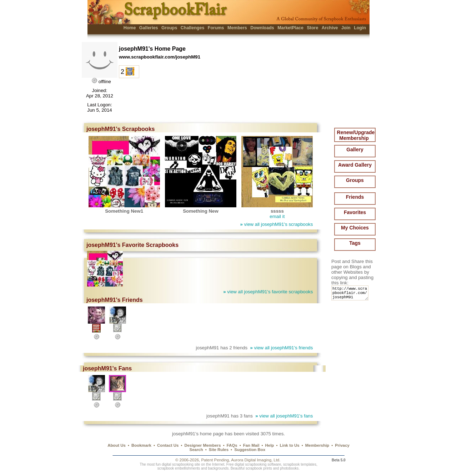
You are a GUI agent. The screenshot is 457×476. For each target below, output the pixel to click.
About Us (117, 445)
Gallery (355, 150)
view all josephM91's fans (284, 416)
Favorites (355, 212)
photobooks (289, 468)
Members (237, 28)
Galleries (149, 28)
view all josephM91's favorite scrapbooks (268, 292)
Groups (169, 28)
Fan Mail (251, 445)
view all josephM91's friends (281, 348)
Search (196, 450)
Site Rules (219, 450)
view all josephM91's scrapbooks (276, 224)
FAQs (232, 445)
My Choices (355, 228)
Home (130, 28)
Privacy (342, 445)
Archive (330, 28)
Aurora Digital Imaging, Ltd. (256, 460)
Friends (355, 197)
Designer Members (202, 445)
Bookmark (141, 445)
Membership (317, 445)
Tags (355, 243)
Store (312, 28)
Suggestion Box (250, 450)
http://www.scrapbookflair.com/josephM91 (351, 295)
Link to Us (290, 445)
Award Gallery (355, 165)
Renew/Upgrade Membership (356, 135)
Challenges (193, 28)
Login (360, 28)
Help (270, 445)
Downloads (262, 28)
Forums (216, 28)
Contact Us (168, 445)
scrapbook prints (259, 468)
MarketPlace (290, 28)
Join (346, 28)
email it (277, 216)
